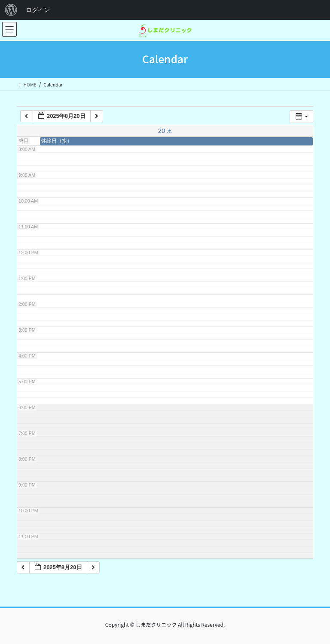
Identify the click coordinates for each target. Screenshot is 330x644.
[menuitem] (11, 10)
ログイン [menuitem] (38, 10)
